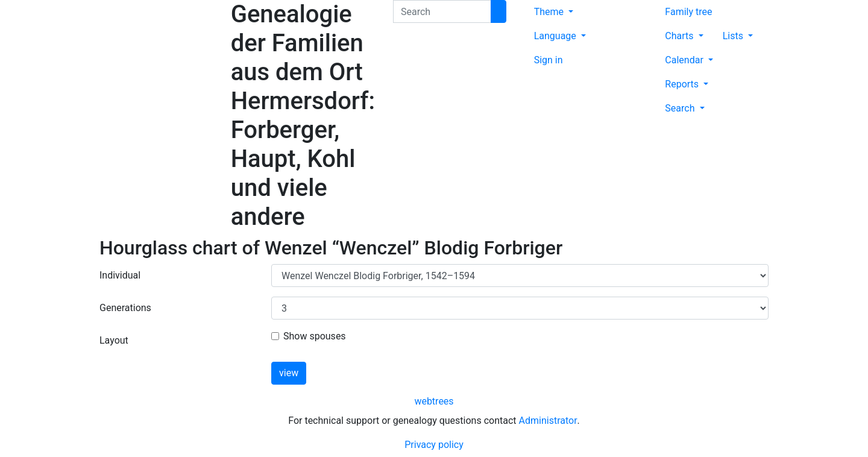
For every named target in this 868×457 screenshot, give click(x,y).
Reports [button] (683, 84)
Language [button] (556, 36)
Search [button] (681, 108)
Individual (120, 275)
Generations (125, 308)
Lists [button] (734, 36)
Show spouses (315, 336)
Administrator (548, 421)
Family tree (688, 12)
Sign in (549, 60)
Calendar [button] (685, 60)
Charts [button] (680, 36)
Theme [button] (550, 12)
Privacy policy (434, 445)
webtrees (434, 401)
